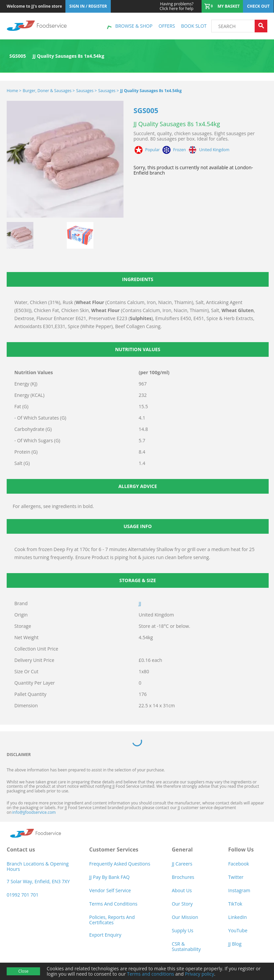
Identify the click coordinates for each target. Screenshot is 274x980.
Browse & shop (134, 26)
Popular (153, 150)
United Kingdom (214, 150)
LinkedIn (238, 917)
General (182, 849)
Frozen (180, 150)
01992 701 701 (23, 895)
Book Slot (194, 26)
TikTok (235, 904)
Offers (167, 26)
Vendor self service (110, 890)
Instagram (239, 890)
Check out (258, 6)
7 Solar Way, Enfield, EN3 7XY (38, 881)
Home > (14, 91)
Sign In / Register (88, 6)
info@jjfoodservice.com (34, 812)
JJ (140, 603)
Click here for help (176, 6)
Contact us (21, 849)
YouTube (238, 930)
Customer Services (114, 849)
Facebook (239, 864)
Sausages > (86, 91)
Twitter (236, 877)
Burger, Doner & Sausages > (49, 91)
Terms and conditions (151, 974)
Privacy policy (200, 974)
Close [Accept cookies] (23, 971)
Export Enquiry (105, 935)
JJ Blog (235, 944)
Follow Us (241, 849)
